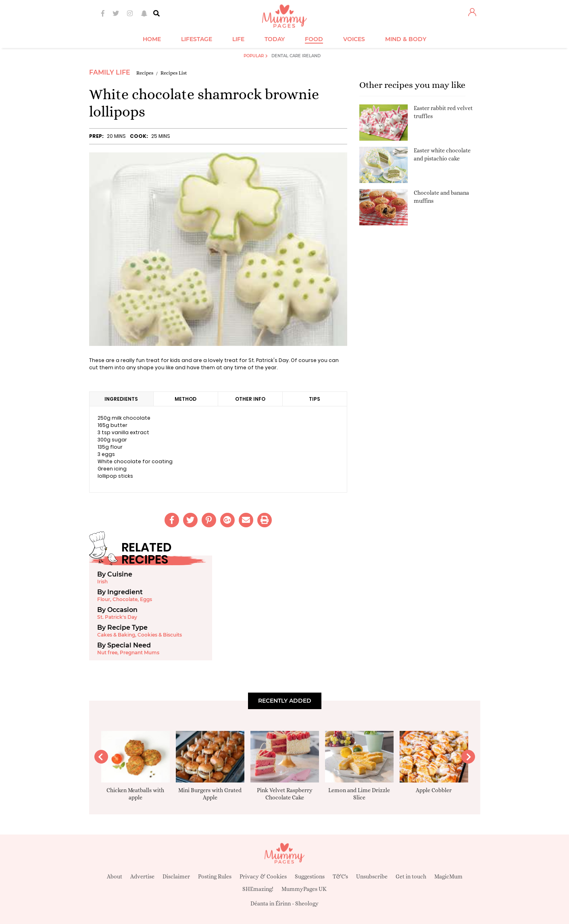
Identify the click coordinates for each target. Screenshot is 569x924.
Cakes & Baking (116, 635)
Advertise (142, 876)
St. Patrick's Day (117, 617)
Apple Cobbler (434, 790)
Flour (104, 599)
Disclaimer (176, 876)
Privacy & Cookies (263, 876)
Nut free (107, 652)
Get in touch (411, 876)
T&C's (340, 876)
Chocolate (125, 599)
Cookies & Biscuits (160, 635)
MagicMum (448, 876)
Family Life (110, 72)
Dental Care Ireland (296, 56)
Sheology (307, 903)
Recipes (145, 73)
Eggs (146, 599)
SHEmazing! (258, 889)
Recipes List (174, 73)
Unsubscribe (372, 876)
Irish (102, 582)
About (115, 876)
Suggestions (310, 876)
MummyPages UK (304, 889)
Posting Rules (215, 876)
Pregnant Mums (140, 652)
